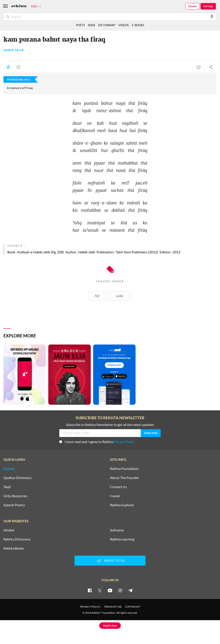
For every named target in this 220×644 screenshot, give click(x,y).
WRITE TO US (110, 561)
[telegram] (130, 590)
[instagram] (120, 590)
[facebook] (90, 590)
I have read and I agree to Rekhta (97, 442)
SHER (91, 25)
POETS (80, 25)
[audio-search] (212, 16)
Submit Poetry (14, 505)
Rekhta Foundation (124, 469)
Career (115, 496)
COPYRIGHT (133, 607)
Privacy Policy (124, 442)
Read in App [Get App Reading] (110, 625)
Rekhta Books (14, 548)
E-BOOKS (138, 25)
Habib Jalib (14, 50)
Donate (192, 6)
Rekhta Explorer (122, 505)
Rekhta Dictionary (17, 539)
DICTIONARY (107, 25)
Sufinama (117, 530)
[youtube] (110, 590)
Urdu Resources (15, 496)
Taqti (7, 487)
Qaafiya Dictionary (18, 478)
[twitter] (100, 590)
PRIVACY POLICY (90, 607)
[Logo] (19, 6)
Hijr (97, 296)
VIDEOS (124, 25)
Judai (120, 296)
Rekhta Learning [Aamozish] (122, 539)
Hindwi (9, 530)
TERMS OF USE (113, 607)
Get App (208, 6)
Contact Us (118, 487)
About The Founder (125, 478)
